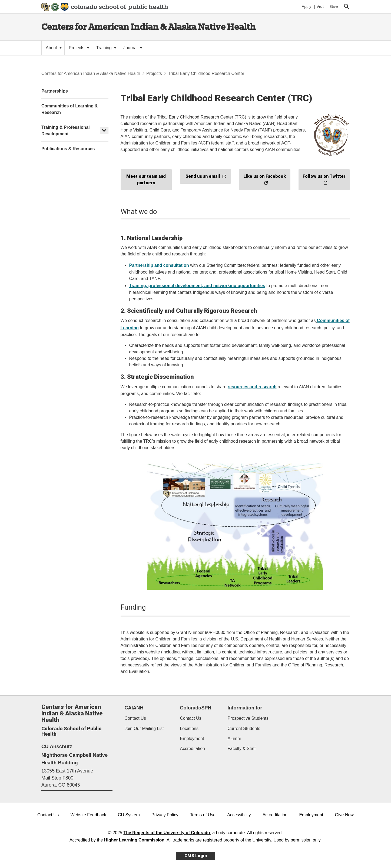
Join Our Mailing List (144, 729)
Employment (192, 739)
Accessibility (239, 815)
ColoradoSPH (195, 708)
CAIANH (134, 708)
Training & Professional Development (66, 131)
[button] (104, 131)
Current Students (244, 729)
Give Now (344, 815)
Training (107, 48)
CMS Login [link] (196, 856)
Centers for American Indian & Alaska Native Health (148, 27)
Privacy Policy (165, 815)
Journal (133, 48)
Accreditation (192, 749)
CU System (129, 815)
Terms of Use (203, 815)
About (54, 48)
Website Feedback (88, 815)
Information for (245, 708)
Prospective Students (248, 718)
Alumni (234, 739)
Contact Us (135, 718)
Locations (189, 729)
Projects (79, 48)
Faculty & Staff (241, 749)
